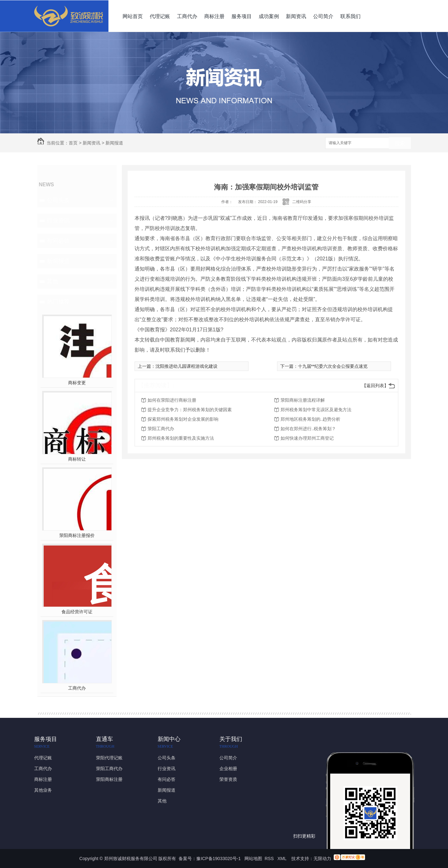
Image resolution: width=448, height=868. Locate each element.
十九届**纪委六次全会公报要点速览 (333, 366)
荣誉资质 (228, 779)
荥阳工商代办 (161, 429)
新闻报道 (114, 143)
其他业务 (43, 790)
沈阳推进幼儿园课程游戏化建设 (186, 366)
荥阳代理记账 (109, 758)
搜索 (400, 143)
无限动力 (322, 858)
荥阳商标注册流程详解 (303, 400)
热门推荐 (58, 302)
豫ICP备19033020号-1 (218, 858)
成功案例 (269, 16)
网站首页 (133, 16)
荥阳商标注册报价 (77, 535)
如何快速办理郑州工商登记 (307, 438)
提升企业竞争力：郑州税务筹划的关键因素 (190, 410)
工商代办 (187, 16)
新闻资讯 (296, 16)
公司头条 (58, 200)
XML (282, 858)
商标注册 (214, 16)
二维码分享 (302, 202)
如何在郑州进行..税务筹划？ (308, 429)
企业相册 (228, 769)
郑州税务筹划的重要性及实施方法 (181, 438)
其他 (53, 281)
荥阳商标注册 (109, 779)
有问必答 (58, 241)
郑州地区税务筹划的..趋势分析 (311, 419)
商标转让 (77, 459)
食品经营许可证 (77, 612)
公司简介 (323, 16)
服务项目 (242, 16)
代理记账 (160, 16)
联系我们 (350, 16)
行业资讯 (58, 220)
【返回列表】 (375, 386)
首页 (73, 143)
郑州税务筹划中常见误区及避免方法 (316, 410)
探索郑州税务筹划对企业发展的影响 (183, 419)
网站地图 (253, 858)
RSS (270, 858)
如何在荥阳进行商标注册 (172, 400)
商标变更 (77, 383)
